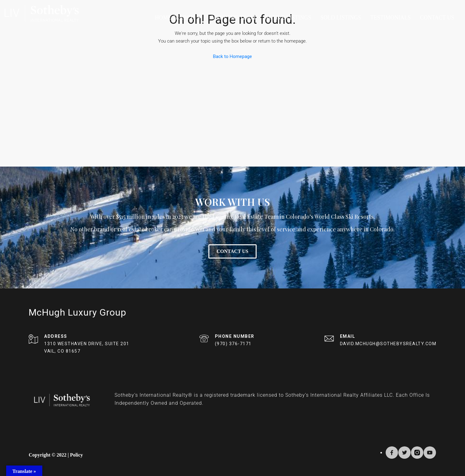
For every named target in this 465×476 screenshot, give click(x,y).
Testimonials (390, 18)
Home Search (179, 18)
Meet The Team (233, 18)
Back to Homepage (232, 56)
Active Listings (288, 18)
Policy (77, 455)
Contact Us (437, 18)
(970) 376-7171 (233, 344)
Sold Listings (341, 18)
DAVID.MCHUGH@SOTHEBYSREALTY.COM (388, 344)
